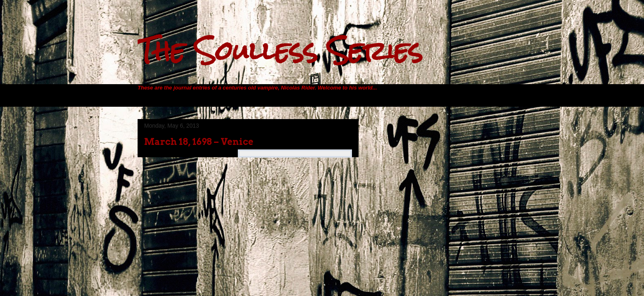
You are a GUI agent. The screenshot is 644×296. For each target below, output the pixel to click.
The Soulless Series (280, 51)
